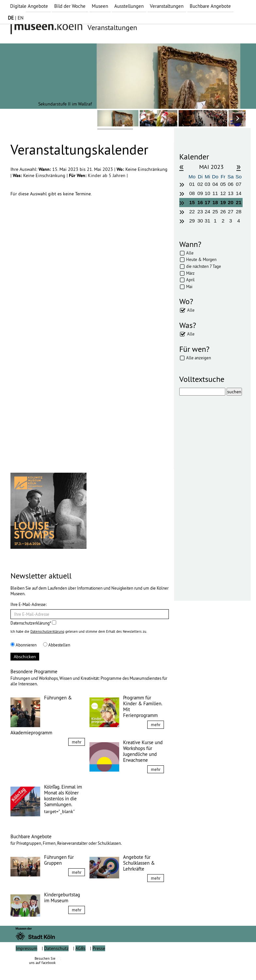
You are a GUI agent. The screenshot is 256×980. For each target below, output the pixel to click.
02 (200, 184)
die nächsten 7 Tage (204, 266)
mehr (77, 742)
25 (215, 212)
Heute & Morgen (201, 259)
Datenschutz (56, 963)
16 (200, 202)
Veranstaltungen (167, 6)
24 (208, 212)
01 (192, 184)
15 (192, 202)
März (190, 273)
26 (223, 212)
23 (200, 212)
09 (200, 193)
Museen (100, 6)
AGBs (80, 963)
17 (208, 202)
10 (208, 193)
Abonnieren (24, 645)
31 (208, 221)
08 (192, 193)
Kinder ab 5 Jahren (107, 175)
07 (239, 184)
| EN (16, 18)
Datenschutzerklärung (47, 631)
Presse (99, 963)
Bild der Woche (70, 6)
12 (223, 193)
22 (192, 212)
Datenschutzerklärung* (33, 623)
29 (192, 221)
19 (223, 202)
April (190, 280)
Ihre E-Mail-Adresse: (29, 604)
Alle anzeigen (199, 358)
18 (215, 202)
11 (215, 193)
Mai (189, 286)
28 (239, 212)
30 (200, 221)
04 (215, 184)
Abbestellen (57, 645)
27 (231, 212)
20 (231, 202)
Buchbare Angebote (210, 6)
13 (231, 193)
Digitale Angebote (29, 6)
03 (208, 184)
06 (231, 184)
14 (239, 193)
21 (239, 202)
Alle (190, 253)
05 (223, 184)
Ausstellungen (129, 6)
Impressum (26, 963)
